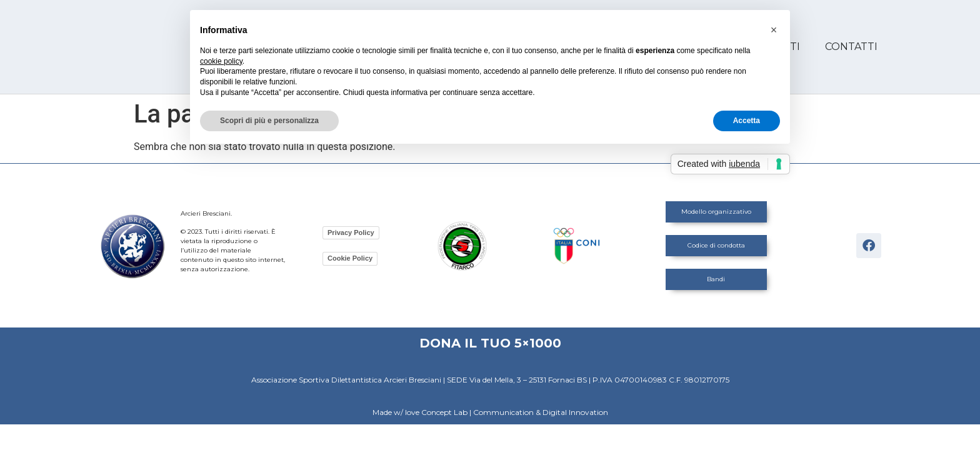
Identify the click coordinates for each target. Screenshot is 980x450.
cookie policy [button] (221, 61)
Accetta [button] (747, 121)
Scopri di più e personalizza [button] (269, 121)
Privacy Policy (351, 232)
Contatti (851, 47)
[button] (774, 30)
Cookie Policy (350, 258)
